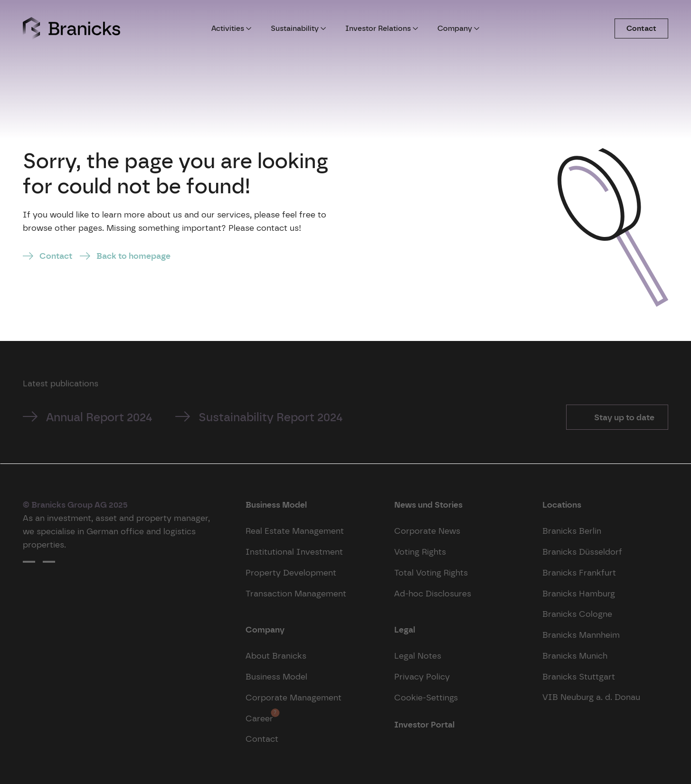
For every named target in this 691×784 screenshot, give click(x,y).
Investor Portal (424, 724)
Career (259, 716)
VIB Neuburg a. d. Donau (591, 697)
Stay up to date (623, 417)
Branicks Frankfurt (579, 572)
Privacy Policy (422, 676)
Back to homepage (133, 256)
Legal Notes (418, 656)
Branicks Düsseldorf (582, 552)
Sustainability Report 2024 (271, 417)
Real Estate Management (295, 531)
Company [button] (459, 28)
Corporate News (427, 531)
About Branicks (276, 656)
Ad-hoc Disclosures (433, 593)
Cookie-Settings (426, 697)
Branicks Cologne (577, 614)
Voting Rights (420, 552)
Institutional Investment (294, 552)
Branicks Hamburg (579, 593)
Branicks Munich (575, 656)
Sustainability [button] (298, 28)
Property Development (291, 572)
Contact (641, 28)
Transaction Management (296, 593)
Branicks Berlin (572, 531)
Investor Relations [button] (382, 28)
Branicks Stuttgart (579, 676)
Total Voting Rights (431, 572)
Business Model (276, 676)
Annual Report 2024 (99, 417)
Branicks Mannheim (581, 635)
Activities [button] (232, 28)
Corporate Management (293, 697)
